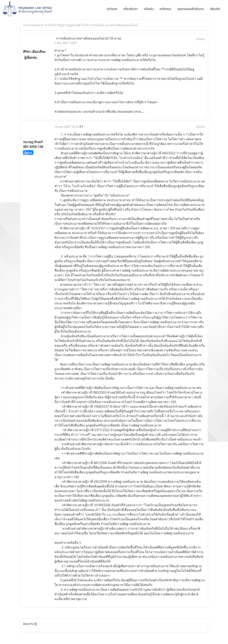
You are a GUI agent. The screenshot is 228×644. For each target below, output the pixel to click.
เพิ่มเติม (215, 9)
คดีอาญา (166, 9)
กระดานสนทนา (34, 25)
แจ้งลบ (200, 39)
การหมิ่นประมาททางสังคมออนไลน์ (113, 25)
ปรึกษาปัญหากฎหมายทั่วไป (67, 25)
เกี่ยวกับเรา (131, 9)
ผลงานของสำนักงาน (191, 9)
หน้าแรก (112, 9)
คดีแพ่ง (149, 9)
